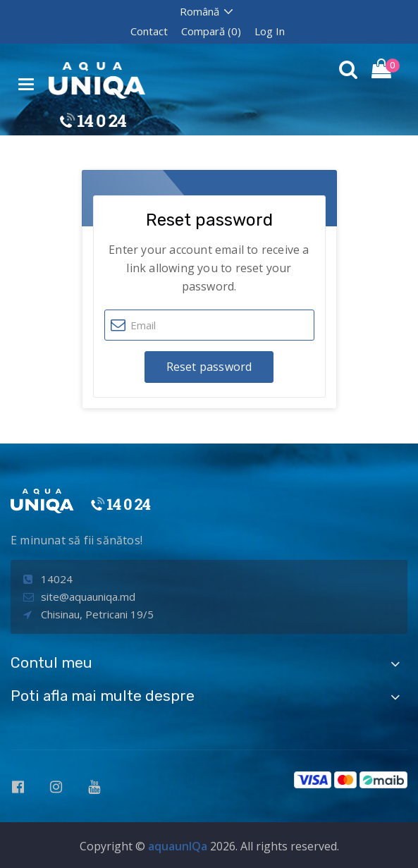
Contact (149, 31)
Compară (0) (211, 31)
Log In (270, 31)
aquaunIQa (178, 846)
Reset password (209, 367)
